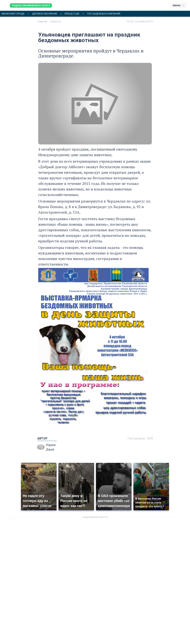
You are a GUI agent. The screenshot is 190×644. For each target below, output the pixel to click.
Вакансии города (13, 14)
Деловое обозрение (45, 14)
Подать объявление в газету (31, 5)
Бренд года (72, 14)
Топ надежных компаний (104, 14)
